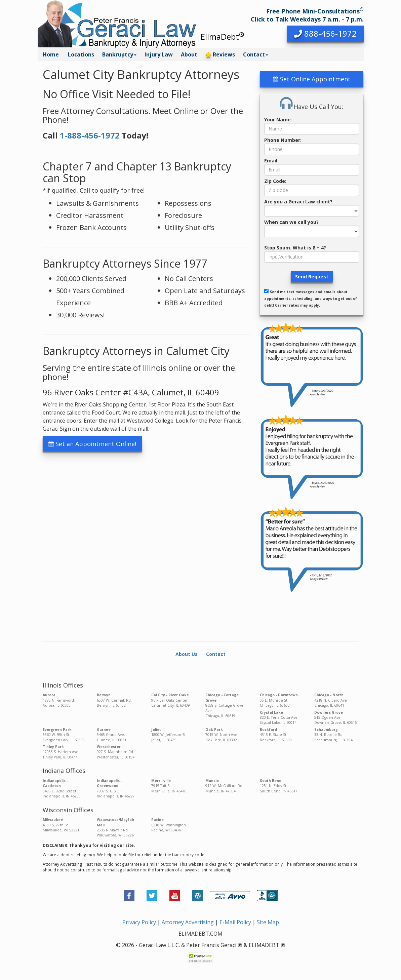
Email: (271, 161)
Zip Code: (275, 181)
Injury (159, 54)
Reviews (220, 54)
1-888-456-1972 (90, 135)
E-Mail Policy (235, 922)
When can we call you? (291, 222)
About (189, 54)
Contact (216, 654)
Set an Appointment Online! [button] (92, 444)
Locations (81, 54)
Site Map (268, 922)
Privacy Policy (139, 922)
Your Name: (278, 120)
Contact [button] (256, 54)
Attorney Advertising (188, 922)
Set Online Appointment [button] (312, 79)
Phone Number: (283, 140)
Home (51, 54)
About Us (187, 654)
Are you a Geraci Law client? (298, 202)
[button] (325, 34)
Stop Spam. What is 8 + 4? (295, 248)
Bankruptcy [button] (119, 54)
